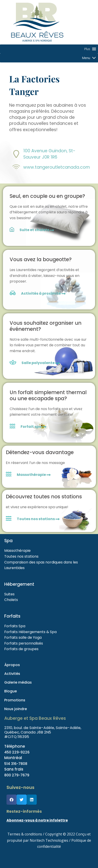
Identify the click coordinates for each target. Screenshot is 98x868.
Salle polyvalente (38, 363)
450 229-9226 (18, 752)
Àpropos (12, 665)
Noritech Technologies (49, 840)
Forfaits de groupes (21, 649)
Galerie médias (18, 682)
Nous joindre (16, 709)
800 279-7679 (18, 775)
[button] (87, 49)
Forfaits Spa (15, 626)
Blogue (11, 691)
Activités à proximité (43, 293)
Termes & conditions (25, 834)
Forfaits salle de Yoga (23, 637)
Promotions (15, 700)
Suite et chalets (37, 230)
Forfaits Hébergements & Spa (30, 632)
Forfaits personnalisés (24, 643)
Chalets (11, 600)
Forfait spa (33, 427)
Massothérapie (34, 475)
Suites (9, 594)
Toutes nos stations (38, 519)
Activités (12, 674)
